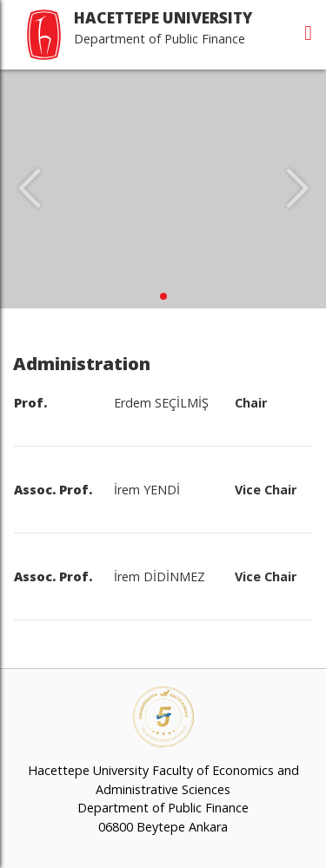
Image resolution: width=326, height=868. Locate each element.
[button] (163, 296)
